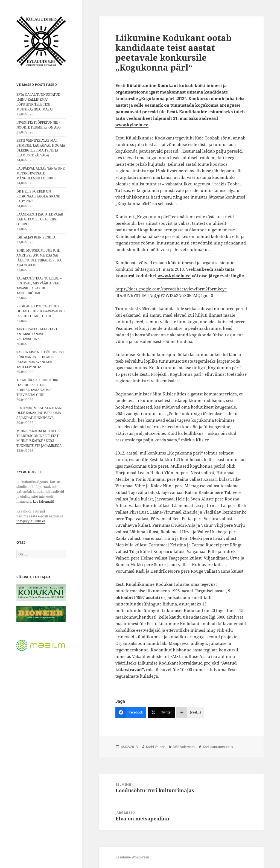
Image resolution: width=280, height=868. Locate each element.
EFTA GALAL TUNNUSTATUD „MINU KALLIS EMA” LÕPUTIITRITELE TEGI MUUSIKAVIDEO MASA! (38, 102)
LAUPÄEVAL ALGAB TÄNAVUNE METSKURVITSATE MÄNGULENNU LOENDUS (40, 173)
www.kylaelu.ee (132, 125)
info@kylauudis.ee (31, 521)
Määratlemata (184, 747)
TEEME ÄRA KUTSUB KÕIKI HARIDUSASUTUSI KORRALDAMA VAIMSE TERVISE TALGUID (37, 387)
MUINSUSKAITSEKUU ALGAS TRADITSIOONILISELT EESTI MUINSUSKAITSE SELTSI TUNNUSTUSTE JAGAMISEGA (39, 438)
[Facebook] (131, 712)
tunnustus (225, 747)
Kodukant (210, 747)
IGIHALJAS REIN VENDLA (36, 237)
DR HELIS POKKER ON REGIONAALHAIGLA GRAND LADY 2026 (38, 196)
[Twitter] (161, 712)
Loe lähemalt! (43, 501)
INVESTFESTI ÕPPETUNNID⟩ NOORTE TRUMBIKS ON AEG (39, 125)
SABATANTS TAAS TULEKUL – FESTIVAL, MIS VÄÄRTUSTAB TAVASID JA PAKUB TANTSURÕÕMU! (39, 286)
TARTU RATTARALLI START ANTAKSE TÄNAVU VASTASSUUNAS (37, 334)
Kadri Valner (155, 747)
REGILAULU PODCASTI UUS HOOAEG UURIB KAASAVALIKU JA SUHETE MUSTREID (41, 311)
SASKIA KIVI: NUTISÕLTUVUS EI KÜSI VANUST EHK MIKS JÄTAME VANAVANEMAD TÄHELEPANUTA (41, 359)
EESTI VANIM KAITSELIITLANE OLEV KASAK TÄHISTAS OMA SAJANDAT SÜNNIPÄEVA (40, 413)
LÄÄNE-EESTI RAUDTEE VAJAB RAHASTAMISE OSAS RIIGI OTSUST (40, 219)
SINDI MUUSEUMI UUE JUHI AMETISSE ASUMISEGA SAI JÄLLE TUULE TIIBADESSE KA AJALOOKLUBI (39, 258)
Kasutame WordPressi (132, 857)
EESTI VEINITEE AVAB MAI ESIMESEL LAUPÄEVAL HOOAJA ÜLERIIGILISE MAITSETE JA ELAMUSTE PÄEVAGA (41, 148)
